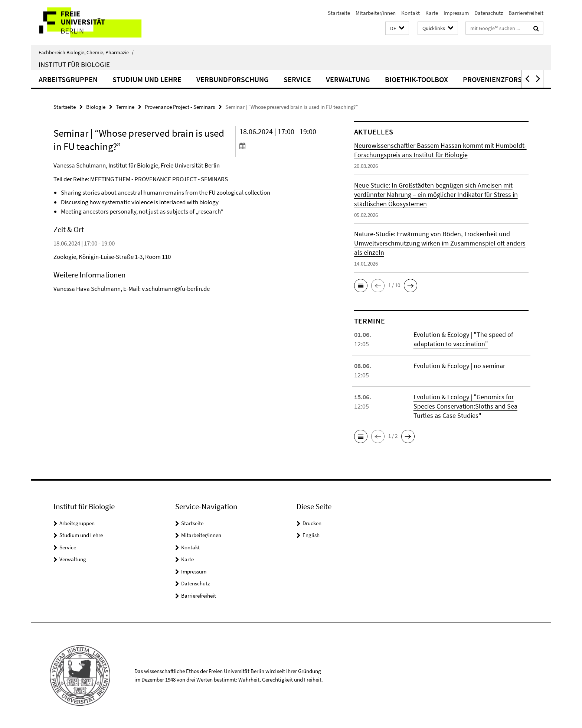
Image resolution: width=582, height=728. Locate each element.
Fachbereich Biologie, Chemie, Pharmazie (86, 52)
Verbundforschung (233, 79)
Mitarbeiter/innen (376, 13)
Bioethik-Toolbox (416, 79)
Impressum (456, 13)
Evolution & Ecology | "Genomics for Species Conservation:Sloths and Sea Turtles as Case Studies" (465, 406)
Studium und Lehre (147, 79)
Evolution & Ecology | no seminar (459, 366)
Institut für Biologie (74, 64)
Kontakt (411, 13)
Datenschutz (489, 13)
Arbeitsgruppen (68, 79)
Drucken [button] (312, 523)
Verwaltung (348, 79)
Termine (125, 107)
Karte (432, 13)
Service (297, 79)
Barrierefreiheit (526, 13)
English (311, 535)
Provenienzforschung (504, 79)
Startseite (339, 13)
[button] (397, 28)
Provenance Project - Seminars (180, 107)
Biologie (96, 107)
